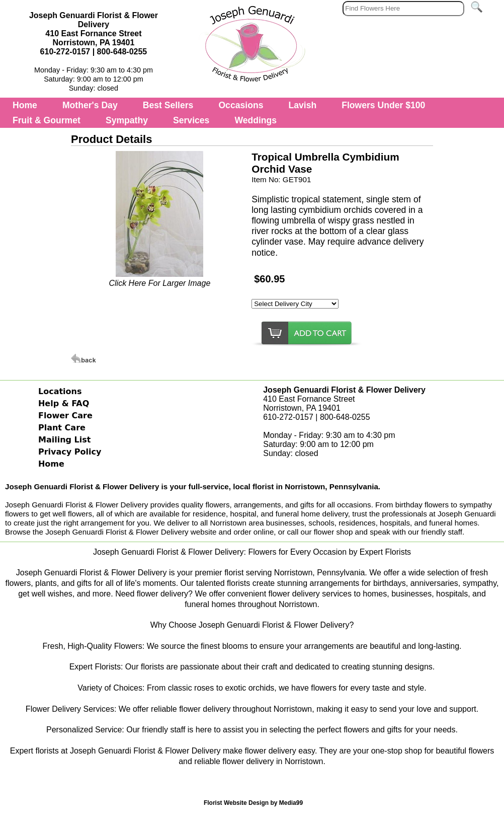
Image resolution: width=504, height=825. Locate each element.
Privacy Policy (70, 452)
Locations (60, 391)
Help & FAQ (64, 403)
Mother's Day (90, 105)
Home (25, 105)
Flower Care (65, 416)
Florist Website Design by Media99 (253, 803)
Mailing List (64, 440)
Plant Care (62, 428)
